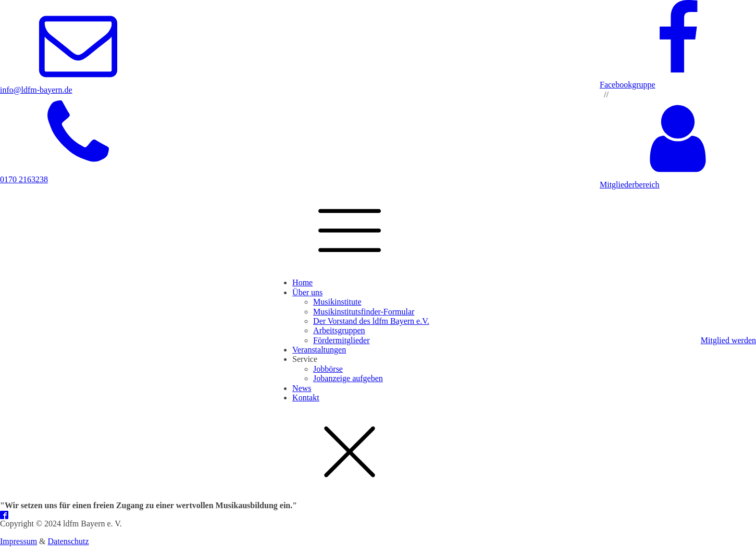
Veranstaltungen (319, 350)
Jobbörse (328, 369)
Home (302, 282)
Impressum (18, 541)
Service (305, 359)
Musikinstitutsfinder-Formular (364, 312)
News (302, 388)
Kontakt (306, 398)
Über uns (307, 292)
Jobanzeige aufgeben (348, 378)
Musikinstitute (337, 302)
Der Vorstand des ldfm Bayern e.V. (371, 321)
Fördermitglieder (341, 340)
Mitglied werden (728, 340)
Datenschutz (69, 541)
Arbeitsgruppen (339, 330)
